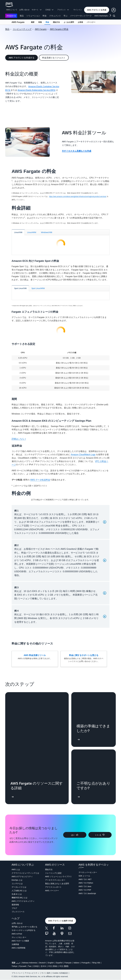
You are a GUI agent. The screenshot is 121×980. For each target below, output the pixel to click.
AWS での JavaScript (87, 893)
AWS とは (16, 869)
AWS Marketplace (102, 16)
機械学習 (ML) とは (20, 898)
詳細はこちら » (19, 439)
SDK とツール (84, 876)
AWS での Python (86, 883)
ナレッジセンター (19, 937)
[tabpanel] (61, 244)
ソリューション (33, 16)
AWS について (12, 10)
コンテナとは (17, 884)
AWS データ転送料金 (40, 480)
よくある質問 (69, 22)
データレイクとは (19, 887)
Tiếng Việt (96, 963)
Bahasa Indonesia (30, 963)
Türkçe (14, 966)
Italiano (76, 963)
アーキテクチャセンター (55, 880)
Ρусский (23, 966)
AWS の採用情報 (19, 948)
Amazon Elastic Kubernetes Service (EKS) (36, 90)
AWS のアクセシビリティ (22, 877)
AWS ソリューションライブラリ (58, 877)
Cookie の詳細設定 (60, 973)
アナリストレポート (53, 887)
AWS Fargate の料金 (59, 29)
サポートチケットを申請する (24, 930)
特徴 (40, 22)
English (51, 963)
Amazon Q (11, 16)
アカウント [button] (63, 10)
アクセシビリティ (32, 973)
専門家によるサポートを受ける (24, 927)
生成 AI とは (17, 894)
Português (86, 963)
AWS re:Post (17, 934)
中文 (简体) (53, 966)
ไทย (30, 966)
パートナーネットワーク (81, 16)
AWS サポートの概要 (20, 941)
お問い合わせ (24, 10)
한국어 (44, 966)
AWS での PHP (85, 890)
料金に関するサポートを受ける (84, 655)
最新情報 (15, 905)
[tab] (18, 232)
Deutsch (42, 963)
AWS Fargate (18, 22)
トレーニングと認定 (53, 873)
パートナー (91, 22)
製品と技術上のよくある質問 (57, 884)
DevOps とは (17, 880)
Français (68, 963)
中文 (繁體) (64, 966)
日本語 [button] (49, 10)
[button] (97, 10)
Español (59, 963)
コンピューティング (22, 29)
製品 (22, 16)
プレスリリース (18, 912)
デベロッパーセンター (88, 872)
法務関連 (15, 944)
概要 (33, 22)
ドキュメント (55, 16)
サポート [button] (37, 10)
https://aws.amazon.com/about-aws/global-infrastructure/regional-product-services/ (78, 196)
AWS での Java (85, 886)
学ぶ (66, 16)
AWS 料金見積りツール (35, 655)
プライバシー (17, 973)
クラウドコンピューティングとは (25, 873)
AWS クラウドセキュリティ (23, 901)
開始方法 (56, 22)
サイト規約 (46, 973)
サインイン (78, 10)
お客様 (80, 22)
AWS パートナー (52, 891)
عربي (18, 963)
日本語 (36, 966)
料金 (45, 16)
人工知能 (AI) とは (19, 891)
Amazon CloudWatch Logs (83, 455)
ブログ (14, 908)
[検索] (114, 16)
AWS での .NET (85, 879)
